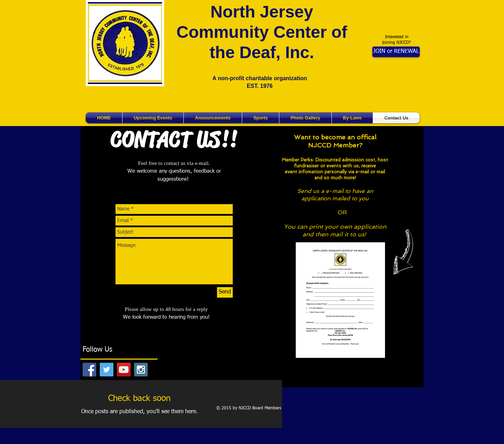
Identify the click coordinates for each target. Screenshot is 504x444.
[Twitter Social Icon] (107, 370)
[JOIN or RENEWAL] (396, 52)
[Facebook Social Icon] (89, 370)
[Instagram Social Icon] (141, 370)
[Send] (225, 292)
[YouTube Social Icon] (124, 370)
